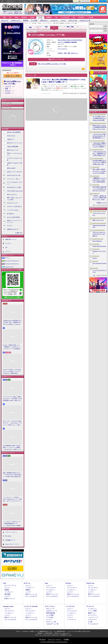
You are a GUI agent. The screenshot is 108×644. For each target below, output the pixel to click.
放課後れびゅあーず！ (13, 229)
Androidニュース (16, 20)
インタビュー (54, 20)
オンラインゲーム (10, 585)
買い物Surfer (11, 214)
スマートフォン (50, 606)
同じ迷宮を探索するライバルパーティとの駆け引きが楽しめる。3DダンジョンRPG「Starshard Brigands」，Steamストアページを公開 (99, 162)
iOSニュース (5, 20)
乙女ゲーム (74, 53)
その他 (90, 622)
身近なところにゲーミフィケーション (15, 221)
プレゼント (8, 243)
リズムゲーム (92, 620)
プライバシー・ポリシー (55, 639)
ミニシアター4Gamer (13, 210)
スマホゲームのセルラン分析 (15, 159)
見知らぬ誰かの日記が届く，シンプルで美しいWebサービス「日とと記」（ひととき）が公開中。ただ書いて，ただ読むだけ (99, 189)
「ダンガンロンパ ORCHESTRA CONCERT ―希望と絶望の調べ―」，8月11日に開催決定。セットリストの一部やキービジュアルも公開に (99, 136)
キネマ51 (10, 226)
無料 (65, 53)
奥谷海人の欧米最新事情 (14, 132)
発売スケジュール (31, 594)
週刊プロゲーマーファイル (15, 143)
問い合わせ (33, 1)
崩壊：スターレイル (98, 220)
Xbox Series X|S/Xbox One (12, 261)
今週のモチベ (11, 139)
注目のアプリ (44, 20)
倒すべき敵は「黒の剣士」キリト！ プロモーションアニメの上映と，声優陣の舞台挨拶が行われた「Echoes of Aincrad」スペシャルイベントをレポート (99, 171)
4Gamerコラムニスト (13, 203)
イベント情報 (92, 611)
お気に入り (86, 1)
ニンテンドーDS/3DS (31, 606)
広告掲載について (10, 540)
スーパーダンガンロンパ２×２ (99, 271)
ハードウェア (65, 17)
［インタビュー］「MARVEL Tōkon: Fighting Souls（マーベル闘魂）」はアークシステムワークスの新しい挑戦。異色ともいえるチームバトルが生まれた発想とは (12, 499)
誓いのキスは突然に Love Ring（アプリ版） (53, 64)
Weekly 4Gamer (11, 136)
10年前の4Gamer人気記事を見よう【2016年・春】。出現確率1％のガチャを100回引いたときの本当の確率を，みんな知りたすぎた (12, 323)
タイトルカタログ (31, 596)
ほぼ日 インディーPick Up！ (15, 172)
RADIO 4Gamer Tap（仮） (14, 175)
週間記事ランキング (11, 239)
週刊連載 (7, 594)
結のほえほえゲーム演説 (14, 187)
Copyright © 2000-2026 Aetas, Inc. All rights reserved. (54, 642)
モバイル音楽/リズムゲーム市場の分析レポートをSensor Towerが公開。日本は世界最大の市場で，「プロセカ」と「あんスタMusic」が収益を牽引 (99, 118)
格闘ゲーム (92, 613)
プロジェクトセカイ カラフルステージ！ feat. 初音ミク (99, 234)
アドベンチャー (63, 49)
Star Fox (95, 258)
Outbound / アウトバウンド (99, 252)
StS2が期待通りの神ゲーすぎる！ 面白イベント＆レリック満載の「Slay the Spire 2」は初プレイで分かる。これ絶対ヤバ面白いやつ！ (13, 448)
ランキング (103, 1)
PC (10, 17)
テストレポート (72, 611)
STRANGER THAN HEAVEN (99, 226)
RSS (2, 1)
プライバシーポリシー (11, 532)
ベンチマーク (72, 620)
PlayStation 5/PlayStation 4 (12, 264)
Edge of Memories (97, 241)
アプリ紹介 (50, 617)
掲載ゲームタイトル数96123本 (12, 12)
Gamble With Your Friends (99, 246)
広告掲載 (66, 639)
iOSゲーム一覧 (73, 20)
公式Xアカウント (11, 1)
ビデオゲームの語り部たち (15, 206)
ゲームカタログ (93, 624)
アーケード (90, 606)
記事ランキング (10, 599)
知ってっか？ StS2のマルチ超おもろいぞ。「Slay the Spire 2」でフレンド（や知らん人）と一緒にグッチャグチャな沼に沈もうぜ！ (13, 423)
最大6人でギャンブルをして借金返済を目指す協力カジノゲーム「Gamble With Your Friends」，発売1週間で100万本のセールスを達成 (100, 127)
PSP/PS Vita (90, 583)
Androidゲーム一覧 (85, 20)
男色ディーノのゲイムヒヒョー (15, 154)
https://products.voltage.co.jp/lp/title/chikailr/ (70, 40)
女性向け (49, 17)
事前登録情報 (51, 613)
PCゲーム (8, 258)
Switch (32, 17)
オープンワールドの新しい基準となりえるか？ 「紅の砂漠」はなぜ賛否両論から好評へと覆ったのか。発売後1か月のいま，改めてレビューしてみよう (12, 399)
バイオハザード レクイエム (99, 214)
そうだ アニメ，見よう (13, 179)
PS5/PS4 (24, 17)
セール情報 (34, 20)
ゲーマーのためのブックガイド (15, 183)
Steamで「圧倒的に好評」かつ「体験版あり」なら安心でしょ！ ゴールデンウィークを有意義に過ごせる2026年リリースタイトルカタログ (13, 347)
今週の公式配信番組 (13, 147)
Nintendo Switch (9, 267)
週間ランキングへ (102, 203)
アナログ (81, 17)
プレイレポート (51, 588)
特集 (7, 89)
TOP (4, 17)
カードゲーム (92, 615)
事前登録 (26, 20)
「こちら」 (64, 633)
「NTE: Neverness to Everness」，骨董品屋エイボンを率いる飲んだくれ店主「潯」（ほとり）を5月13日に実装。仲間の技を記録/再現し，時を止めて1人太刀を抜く (99, 154)
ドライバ (8, 251)
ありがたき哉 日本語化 (13, 217)
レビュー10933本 (8, 13)
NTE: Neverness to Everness (100, 264)
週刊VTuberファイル (13, 150)
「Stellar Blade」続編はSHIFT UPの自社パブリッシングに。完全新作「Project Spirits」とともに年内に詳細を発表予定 (99, 145)
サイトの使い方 (23, 1)
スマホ (40, 17)
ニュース (8, 86)
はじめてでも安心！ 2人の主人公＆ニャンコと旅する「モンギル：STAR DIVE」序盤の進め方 (12, 371)
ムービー (63, 20)
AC (74, 17)
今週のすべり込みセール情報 (15, 164)
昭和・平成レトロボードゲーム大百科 (15, 199)
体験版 (7, 590)
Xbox (16, 17)
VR (56, 17)
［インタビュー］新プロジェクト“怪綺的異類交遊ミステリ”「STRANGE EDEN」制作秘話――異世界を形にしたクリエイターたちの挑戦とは (12, 524)
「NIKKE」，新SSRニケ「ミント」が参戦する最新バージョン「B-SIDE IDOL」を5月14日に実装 (99, 198)
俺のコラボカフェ (12, 194)
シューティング (93, 617)
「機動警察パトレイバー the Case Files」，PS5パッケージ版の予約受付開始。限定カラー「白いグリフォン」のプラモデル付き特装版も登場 (99, 180)
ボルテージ (61, 42)
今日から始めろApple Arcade (15, 191)
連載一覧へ (20, 233)
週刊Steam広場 (11, 168)
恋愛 (69, 53)
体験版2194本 (18, 13)
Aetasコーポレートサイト (12, 544)
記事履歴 (94, 1)
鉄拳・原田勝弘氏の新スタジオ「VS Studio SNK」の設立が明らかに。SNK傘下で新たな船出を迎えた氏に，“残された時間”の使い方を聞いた (13, 475)
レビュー (8, 91)
